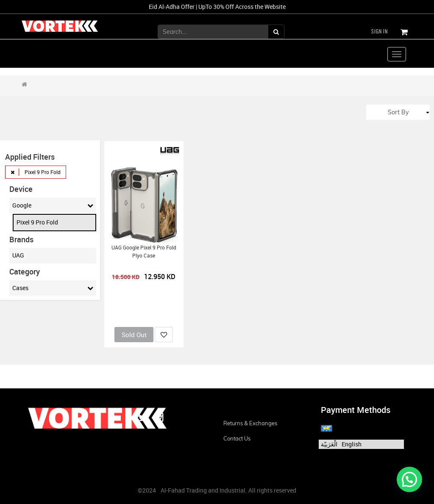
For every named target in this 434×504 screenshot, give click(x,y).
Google (53, 205)
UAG (18, 255)
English (352, 444)
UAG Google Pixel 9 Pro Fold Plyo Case (144, 252)
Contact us (237, 438)
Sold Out (134, 335)
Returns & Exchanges (250, 423)
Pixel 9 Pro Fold (37, 222)
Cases (53, 288)
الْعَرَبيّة (329, 444)
